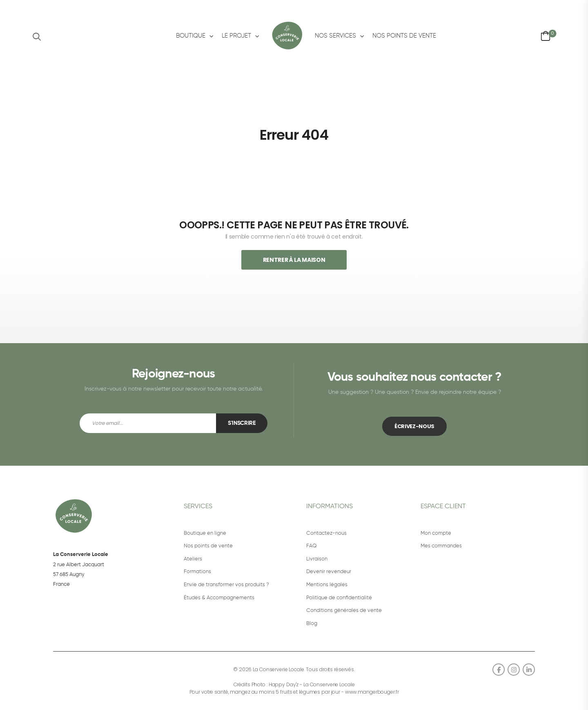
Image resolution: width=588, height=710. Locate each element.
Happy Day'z (284, 684)
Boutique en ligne (205, 533)
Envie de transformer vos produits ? (226, 585)
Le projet (236, 36)
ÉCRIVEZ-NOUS (414, 426)
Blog (312, 624)
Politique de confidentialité (339, 598)
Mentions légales (327, 585)
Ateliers (193, 559)
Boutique (191, 36)
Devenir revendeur (329, 572)
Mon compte (436, 533)
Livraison (317, 559)
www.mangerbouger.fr (372, 692)
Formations (197, 572)
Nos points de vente (404, 36)
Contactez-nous (326, 533)
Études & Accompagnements (219, 598)
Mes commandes (441, 546)
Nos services (335, 36)
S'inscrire (242, 423)
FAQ (312, 546)
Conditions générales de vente (344, 611)
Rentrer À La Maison (294, 260)
